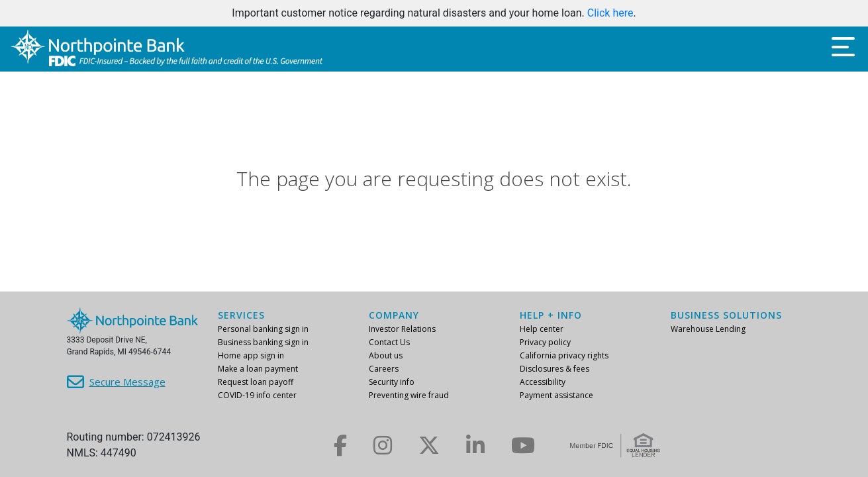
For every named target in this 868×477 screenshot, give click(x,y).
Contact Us (389, 342)
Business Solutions (726, 315)
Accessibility (543, 382)
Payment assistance (556, 395)
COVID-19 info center (257, 395)
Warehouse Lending (708, 329)
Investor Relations (402, 329)
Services (241, 315)
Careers (384, 369)
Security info (392, 382)
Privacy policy (545, 342)
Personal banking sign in (263, 329)
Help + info (551, 315)
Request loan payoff (256, 382)
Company (394, 315)
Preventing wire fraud (409, 395)
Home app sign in (251, 355)
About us (386, 355)
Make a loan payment (258, 369)
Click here (610, 13)
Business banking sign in (263, 342)
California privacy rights (564, 355)
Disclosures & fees (555, 369)
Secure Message (127, 382)
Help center (542, 329)
